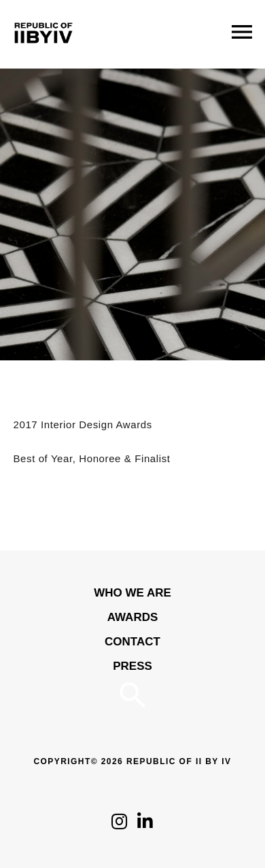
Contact (132, 642)
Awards (133, 617)
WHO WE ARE (132, 593)
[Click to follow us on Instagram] (119, 825)
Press (132, 666)
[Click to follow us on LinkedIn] (145, 825)
